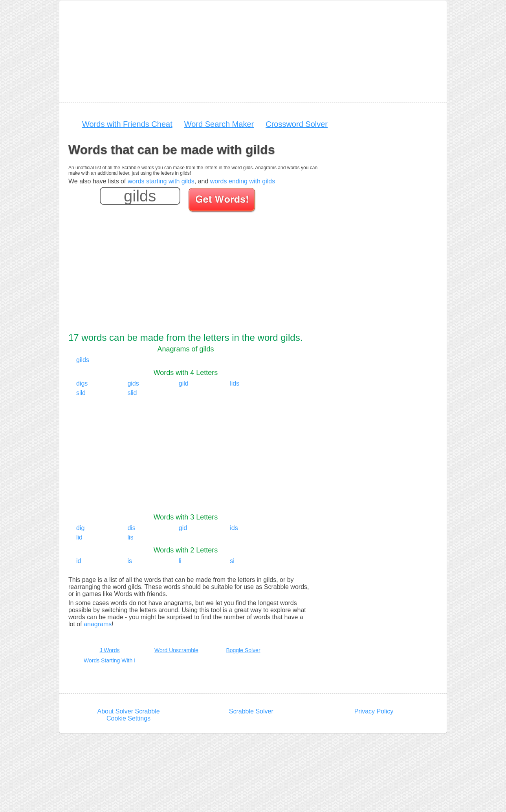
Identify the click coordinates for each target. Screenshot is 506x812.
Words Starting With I (110, 660)
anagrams (98, 624)
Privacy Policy (374, 711)
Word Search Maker (219, 124)
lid (79, 537)
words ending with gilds (243, 181)
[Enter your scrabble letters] (140, 196)
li (180, 561)
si (232, 561)
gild (184, 383)
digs (82, 383)
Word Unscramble (176, 650)
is (130, 561)
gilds (83, 360)
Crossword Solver (297, 124)
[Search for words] (223, 201)
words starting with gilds (161, 181)
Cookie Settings (128, 718)
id (79, 561)
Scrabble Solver (251, 711)
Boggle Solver (243, 650)
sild (81, 393)
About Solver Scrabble (128, 711)
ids (234, 528)
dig (80, 528)
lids (235, 383)
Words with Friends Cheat (127, 124)
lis (130, 537)
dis (131, 528)
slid (132, 393)
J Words (109, 650)
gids (133, 383)
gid (183, 528)
